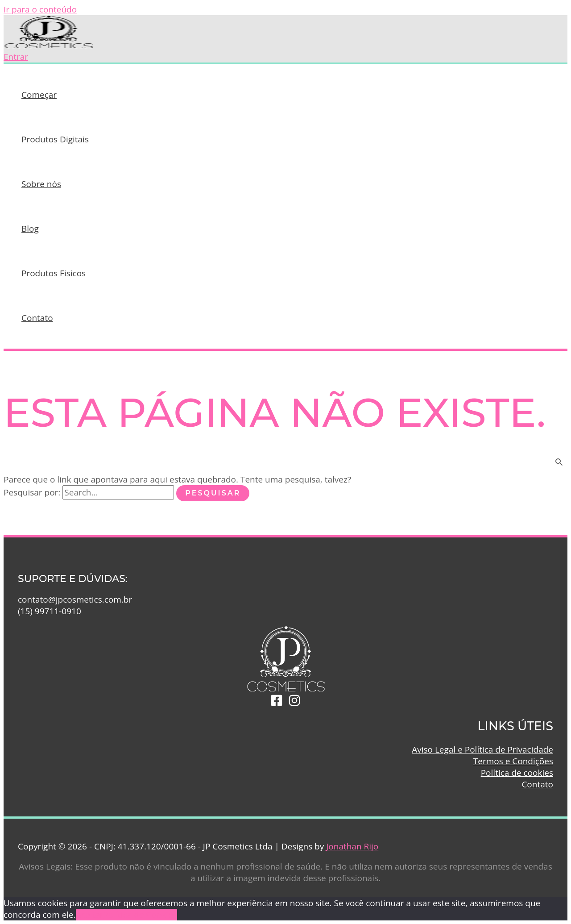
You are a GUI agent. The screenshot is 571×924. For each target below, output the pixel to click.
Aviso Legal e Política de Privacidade (482, 749)
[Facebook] (277, 703)
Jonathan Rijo (352, 846)
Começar (39, 95)
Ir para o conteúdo (40, 9)
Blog (30, 229)
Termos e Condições (513, 761)
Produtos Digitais (55, 139)
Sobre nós (41, 184)
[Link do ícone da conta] (16, 57)
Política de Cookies (140, 915)
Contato (37, 318)
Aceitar (90, 915)
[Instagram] (294, 703)
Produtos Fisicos (54, 273)
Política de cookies (517, 773)
